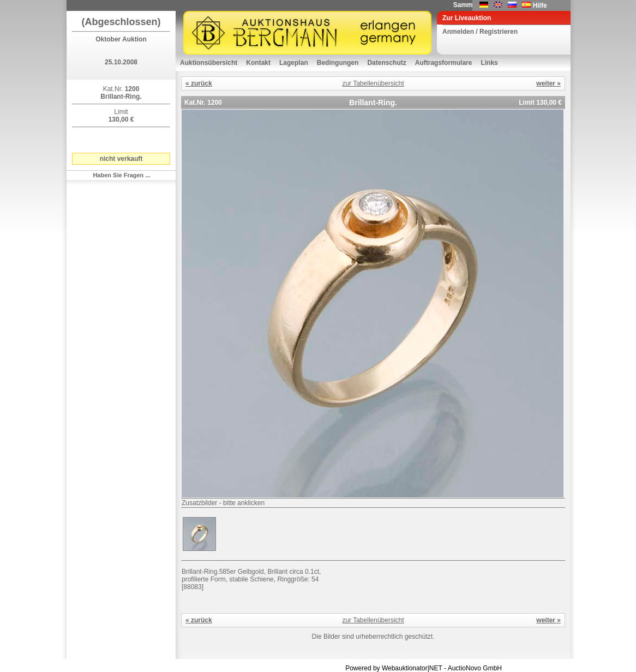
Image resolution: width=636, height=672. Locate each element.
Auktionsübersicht (209, 63)
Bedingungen (338, 63)
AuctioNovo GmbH (475, 668)
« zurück (199, 83)
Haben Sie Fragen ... (121, 175)
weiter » (548, 83)
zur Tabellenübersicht (373, 83)
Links (489, 63)
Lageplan (294, 63)
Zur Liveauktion (467, 18)
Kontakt (258, 63)
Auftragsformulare (444, 63)
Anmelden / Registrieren (480, 32)
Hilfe (540, 5)
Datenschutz (386, 63)
